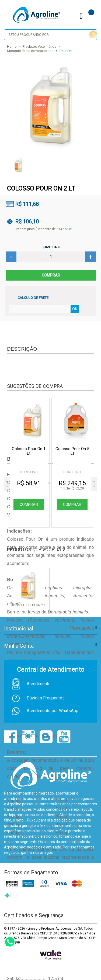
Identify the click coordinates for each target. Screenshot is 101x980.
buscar (92, 34)
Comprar (51, 275)
